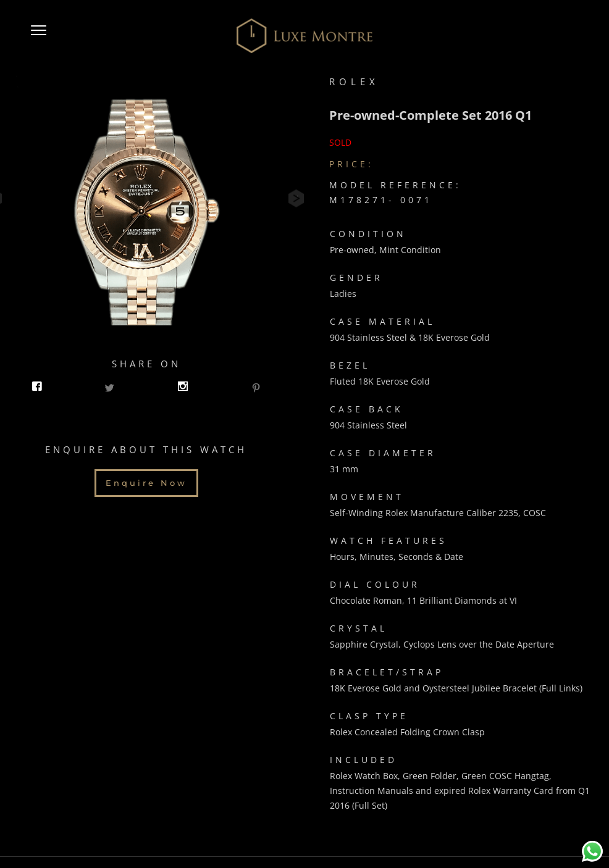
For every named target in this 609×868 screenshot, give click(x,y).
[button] (39, 36)
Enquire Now (146, 478)
